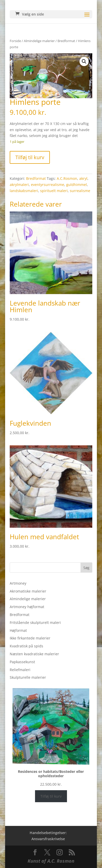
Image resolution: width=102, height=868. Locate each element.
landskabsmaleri (24, 191)
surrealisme (80, 191)
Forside (15, 41)
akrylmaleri (19, 185)
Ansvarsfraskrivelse (48, 839)
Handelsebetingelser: (48, 833)
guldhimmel (77, 185)
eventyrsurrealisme (48, 185)
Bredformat (66, 41)
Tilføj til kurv (30, 157)
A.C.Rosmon (67, 178)
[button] (84, 61)
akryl (83, 178)
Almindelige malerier (39, 41)
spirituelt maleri (54, 191)
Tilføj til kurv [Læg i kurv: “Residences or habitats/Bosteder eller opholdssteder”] (51, 796)
